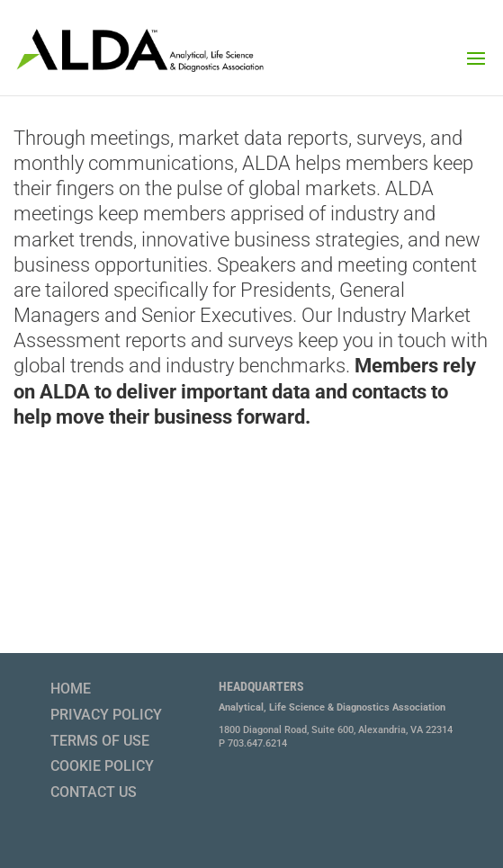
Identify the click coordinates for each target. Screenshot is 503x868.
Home (71, 689)
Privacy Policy (106, 715)
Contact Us (94, 792)
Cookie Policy (102, 766)
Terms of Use (100, 741)
